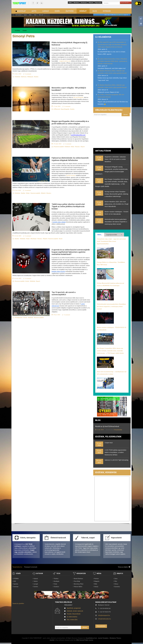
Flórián (122, 15)
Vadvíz (36, 581)
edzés (37, 77)
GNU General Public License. (85, 640)
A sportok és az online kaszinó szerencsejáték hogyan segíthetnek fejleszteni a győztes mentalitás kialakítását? (71, 252)
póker (24, 193)
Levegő (36, 584)
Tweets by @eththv (18, 603)
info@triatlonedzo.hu (104, 619)
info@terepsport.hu (104, 615)
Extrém (36, 587)
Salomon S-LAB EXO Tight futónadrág (116, 460)
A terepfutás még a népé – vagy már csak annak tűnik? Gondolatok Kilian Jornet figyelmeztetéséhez (111, 241)
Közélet (25, 31)
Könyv (116, 584)
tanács (78, 147)
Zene (116, 578)
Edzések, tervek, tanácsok (75, 611)
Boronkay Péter (79, 584)
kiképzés (31, 77)
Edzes (30, 15)
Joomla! (52, 640)
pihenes (24, 77)
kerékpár (34, 239)
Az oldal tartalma (72, 617)
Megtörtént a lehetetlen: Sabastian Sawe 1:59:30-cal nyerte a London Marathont (115, 159)
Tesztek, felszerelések (74, 614)
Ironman (16, 587)
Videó (35, 15)
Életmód (57, 109)
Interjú (96, 587)
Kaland (36, 578)
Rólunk (91, 3)
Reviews (76, 3)
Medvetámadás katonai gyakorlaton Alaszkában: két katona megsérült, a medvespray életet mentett (116, 222)
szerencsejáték (59, 147)
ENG (70, 3)
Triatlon (56, 578)
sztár (61, 239)
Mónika (117, 15)
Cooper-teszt (109, 443)
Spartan (16, 584)
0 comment (27, 74)
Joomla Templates (103, 638)
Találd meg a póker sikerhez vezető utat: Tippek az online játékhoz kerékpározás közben (68, 206)
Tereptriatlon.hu (17, 567)
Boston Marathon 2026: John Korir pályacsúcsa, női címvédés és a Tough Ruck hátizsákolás (117, 204)
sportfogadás (65, 109)
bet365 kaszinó (71, 175)
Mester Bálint (78, 587)
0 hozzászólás (118, 430)
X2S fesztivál (18, 15)
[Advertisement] (112, 133)
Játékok (18, 77)
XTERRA (16, 578)
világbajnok (19, 317)
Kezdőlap (17, 31)
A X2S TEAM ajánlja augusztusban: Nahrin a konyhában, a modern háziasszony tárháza (116, 452)
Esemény (117, 587)
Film (116, 581)
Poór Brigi (77, 581)
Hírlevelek (41, 15)
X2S (15, 581)
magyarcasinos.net (65, 61)
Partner (97, 578)
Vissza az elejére (124, 567)
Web (96, 584)
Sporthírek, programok (74, 608)
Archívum (84, 3)
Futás (55, 584)
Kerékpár (57, 581)
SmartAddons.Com (91, 638)
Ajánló (44, 193)
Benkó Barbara (78, 578)
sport (83, 147)
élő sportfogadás (78, 97)
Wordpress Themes (115, 638)
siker (73, 147)
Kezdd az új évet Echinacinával (107, 426)
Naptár (25, 15)
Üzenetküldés (101, 626)
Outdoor (56, 587)
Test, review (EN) (72, 620)
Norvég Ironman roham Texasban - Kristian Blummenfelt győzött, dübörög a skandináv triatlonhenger (116, 194)
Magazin (97, 581)
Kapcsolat (98, 3)
